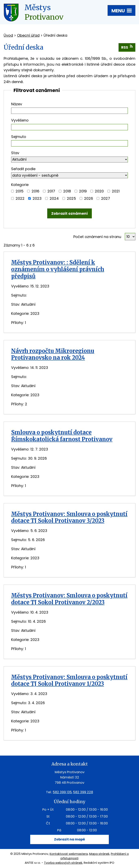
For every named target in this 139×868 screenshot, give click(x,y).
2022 (20, 198)
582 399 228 (83, 792)
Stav (15, 153)
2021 (116, 191)
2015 (20, 191)
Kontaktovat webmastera (69, 854)
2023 (37, 198)
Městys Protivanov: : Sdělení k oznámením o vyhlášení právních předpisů (58, 269)
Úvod (8, 35)
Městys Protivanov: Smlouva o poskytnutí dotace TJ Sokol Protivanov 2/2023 (69, 599)
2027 (106, 198)
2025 (71, 198)
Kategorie (20, 185)
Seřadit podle (23, 169)
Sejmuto (19, 137)
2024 (54, 198)
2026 (89, 198)
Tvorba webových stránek (63, 863)
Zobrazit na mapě (69, 839)
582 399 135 (62, 792)
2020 (99, 191)
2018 (67, 191)
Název (17, 104)
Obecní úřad (28, 35)
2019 (83, 191)
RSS (127, 47)
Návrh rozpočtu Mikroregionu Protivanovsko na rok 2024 (53, 354)
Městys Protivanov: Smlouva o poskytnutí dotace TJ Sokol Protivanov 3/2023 (69, 517)
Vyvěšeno (20, 120)
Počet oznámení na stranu (97, 237)
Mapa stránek (99, 854)
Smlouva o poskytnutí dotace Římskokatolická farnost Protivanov (62, 436)
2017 (51, 191)
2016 (35, 191)
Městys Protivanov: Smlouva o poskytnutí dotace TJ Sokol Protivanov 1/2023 (69, 680)
